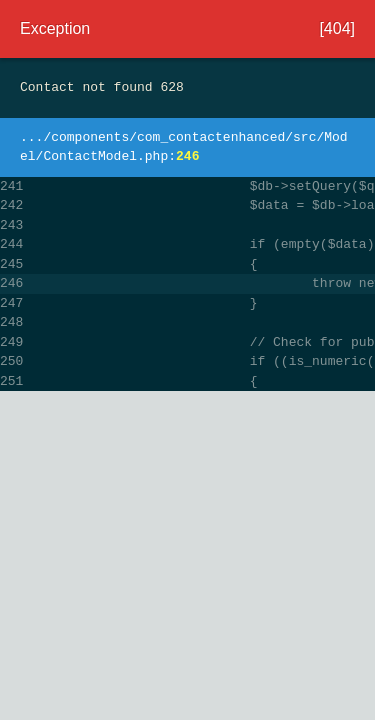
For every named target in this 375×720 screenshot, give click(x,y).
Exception (55, 28)
